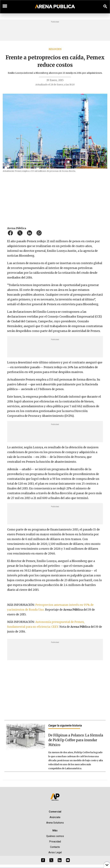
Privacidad (55, 842)
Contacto (55, 847)
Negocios (55, 49)
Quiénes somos (55, 836)
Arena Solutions (55, 823)
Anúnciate (55, 817)
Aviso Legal (55, 852)
